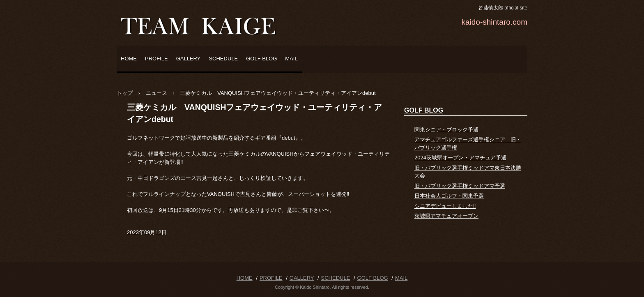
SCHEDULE (223, 59)
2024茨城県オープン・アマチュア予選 (460, 158)
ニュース (156, 93)
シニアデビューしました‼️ (445, 206)
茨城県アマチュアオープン (446, 216)
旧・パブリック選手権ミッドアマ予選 (460, 186)
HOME (129, 59)
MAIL (291, 59)
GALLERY (189, 59)
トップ (125, 93)
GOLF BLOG (261, 59)
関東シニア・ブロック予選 (446, 130)
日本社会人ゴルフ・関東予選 (449, 196)
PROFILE (156, 59)
